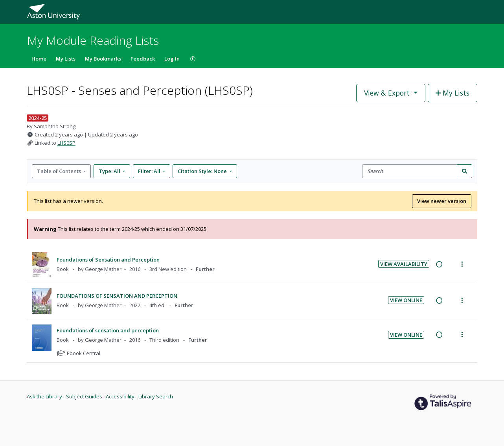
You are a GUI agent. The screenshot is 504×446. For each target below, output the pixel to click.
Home (39, 59)
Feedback (143, 59)
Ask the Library (45, 396)
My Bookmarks (103, 59)
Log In (172, 59)
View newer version (442, 201)
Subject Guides (85, 396)
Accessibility (121, 396)
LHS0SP (66, 143)
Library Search (156, 396)
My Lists (66, 59)
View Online (406, 300)
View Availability (404, 264)
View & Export (388, 93)
